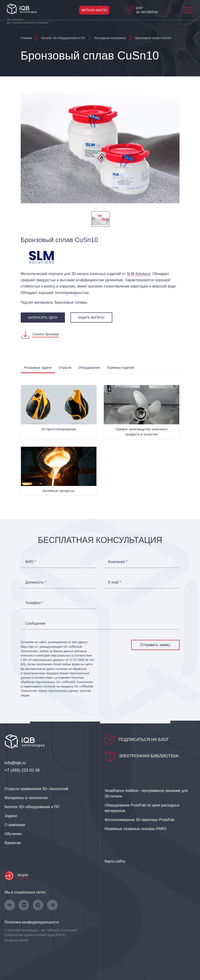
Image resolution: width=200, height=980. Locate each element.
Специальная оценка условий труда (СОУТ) (35, 935)
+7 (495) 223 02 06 (22, 770)
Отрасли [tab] (65, 368)
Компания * (118, 562)
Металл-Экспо (94, 10)
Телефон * (34, 603)
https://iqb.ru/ (29, 647)
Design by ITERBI (16, 940)
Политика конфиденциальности (32, 922)
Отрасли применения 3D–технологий (36, 789)
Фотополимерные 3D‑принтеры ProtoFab (140, 820)
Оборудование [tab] (89, 368)
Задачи (11, 816)
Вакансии (13, 843)
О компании (15, 825)
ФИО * (31, 562)
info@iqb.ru (15, 763)
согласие (49, 686)
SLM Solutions (138, 274)
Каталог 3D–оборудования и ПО (32, 807)
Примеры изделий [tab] (121, 368)
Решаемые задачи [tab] (38, 368)
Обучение (13, 834)
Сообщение (35, 623)
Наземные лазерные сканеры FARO (136, 829)
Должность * (36, 582)
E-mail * (115, 582)
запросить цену (43, 318)
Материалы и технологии (26, 798)
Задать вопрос (91, 318)
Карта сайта (115, 861)
